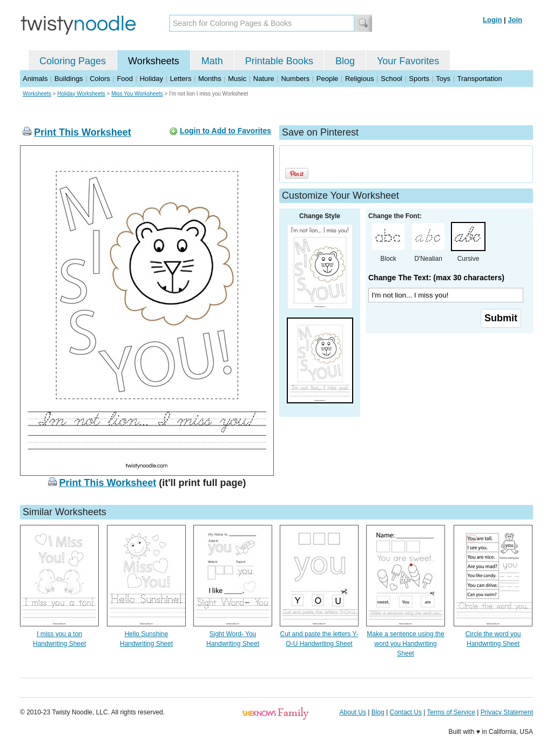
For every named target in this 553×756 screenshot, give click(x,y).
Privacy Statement (507, 712)
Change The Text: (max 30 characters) (436, 278)
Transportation (479, 79)
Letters (181, 79)
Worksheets (154, 61)
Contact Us (406, 712)
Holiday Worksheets (81, 94)
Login (492, 20)
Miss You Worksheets (137, 94)
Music (237, 79)
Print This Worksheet (83, 132)
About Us (353, 712)
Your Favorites (408, 61)
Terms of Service (451, 712)
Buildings (69, 79)
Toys (443, 79)
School (392, 79)
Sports (419, 79)
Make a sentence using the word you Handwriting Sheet (405, 644)
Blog (345, 61)
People (327, 79)
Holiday (151, 79)
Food (125, 79)
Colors (100, 79)
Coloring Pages (73, 61)
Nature (264, 79)
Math (212, 61)
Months (210, 79)
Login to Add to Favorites (225, 131)
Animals (35, 79)
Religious (359, 79)
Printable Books (279, 61)
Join (515, 20)
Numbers (295, 79)
